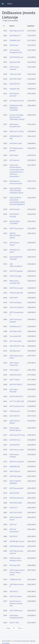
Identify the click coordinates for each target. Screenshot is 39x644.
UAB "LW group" (15, 471)
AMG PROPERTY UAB (17, 346)
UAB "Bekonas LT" (16, 326)
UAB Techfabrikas (16, 302)
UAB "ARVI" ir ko (15, 440)
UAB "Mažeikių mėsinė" (17, 546)
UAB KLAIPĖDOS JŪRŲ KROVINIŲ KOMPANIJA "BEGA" (16, 191)
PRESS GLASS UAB (16, 293)
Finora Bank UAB (15, 336)
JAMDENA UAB (15, 466)
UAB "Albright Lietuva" (17, 541)
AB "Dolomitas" (15, 160)
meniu (10, 4)
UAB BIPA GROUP (16, 375)
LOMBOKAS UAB (15, 579)
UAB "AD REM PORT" (17, 396)
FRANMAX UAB (15, 40)
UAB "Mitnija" (14, 45)
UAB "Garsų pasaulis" (17, 488)
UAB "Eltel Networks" (17, 498)
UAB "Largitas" (15, 370)
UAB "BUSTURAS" (16, 79)
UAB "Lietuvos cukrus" (17, 450)
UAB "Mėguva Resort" (17, 31)
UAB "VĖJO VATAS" (16, 512)
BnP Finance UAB (15, 341)
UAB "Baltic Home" (16, 331)
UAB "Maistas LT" (15, 36)
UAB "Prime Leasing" (16, 288)
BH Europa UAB (15, 565)
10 (14, 628)
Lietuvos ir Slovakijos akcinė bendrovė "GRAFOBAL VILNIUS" (17, 117)
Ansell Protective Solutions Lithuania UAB (16, 603)
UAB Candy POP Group (17, 435)
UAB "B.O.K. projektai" (17, 462)
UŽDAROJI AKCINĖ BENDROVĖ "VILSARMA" (16, 108)
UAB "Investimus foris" (17, 406)
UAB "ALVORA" (14, 493)
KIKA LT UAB (14, 623)
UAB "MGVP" (14, 298)
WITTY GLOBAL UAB (17, 401)
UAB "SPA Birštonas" (16, 57)
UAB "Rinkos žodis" (16, 143)
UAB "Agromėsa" (15, 351)
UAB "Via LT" (14, 508)
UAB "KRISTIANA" (16, 503)
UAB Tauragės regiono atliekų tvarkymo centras (17, 572)
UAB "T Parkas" (15, 380)
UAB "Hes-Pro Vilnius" (17, 131)
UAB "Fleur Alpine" (16, 596)
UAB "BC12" (14, 536)
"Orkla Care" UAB (15, 74)
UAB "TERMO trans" (16, 611)
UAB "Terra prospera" (17, 228)
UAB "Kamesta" (15, 209)
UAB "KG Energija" (16, 276)
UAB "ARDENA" (15, 445)
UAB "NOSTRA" (15, 84)
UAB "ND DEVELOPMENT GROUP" (15, 236)
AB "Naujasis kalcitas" (17, 101)
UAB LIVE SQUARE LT (17, 307)
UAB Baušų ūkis (15, 411)
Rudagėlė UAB (14, 89)
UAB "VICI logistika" (16, 271)
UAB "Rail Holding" (16, 476)
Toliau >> (21, 628)
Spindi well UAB (15, 62)
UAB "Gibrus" (14, 591)
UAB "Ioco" (13, 524)
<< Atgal (8, 628)
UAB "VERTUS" (15, 416)
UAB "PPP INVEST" (16, 384)
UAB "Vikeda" (14, 155)
